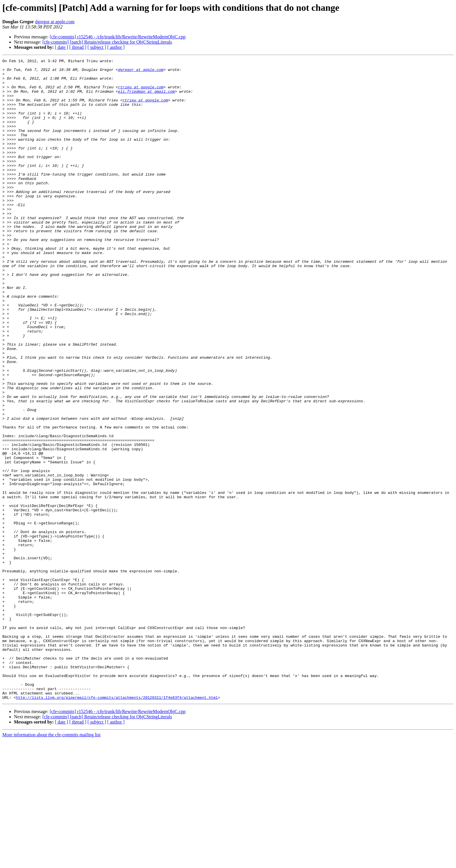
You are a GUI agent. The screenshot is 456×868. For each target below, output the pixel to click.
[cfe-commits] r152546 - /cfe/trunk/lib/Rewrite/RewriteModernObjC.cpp (118, 37)
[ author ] (116, 47)
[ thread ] (78, 47)
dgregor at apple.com (55, 22)
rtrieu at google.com (141, 93)
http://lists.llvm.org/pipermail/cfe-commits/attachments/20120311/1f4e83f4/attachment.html (117, 826)
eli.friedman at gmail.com (146, 98)
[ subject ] (97, 47)
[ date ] (62, 47)
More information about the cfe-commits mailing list (51, 863)
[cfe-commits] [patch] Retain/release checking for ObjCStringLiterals (107, 42)
